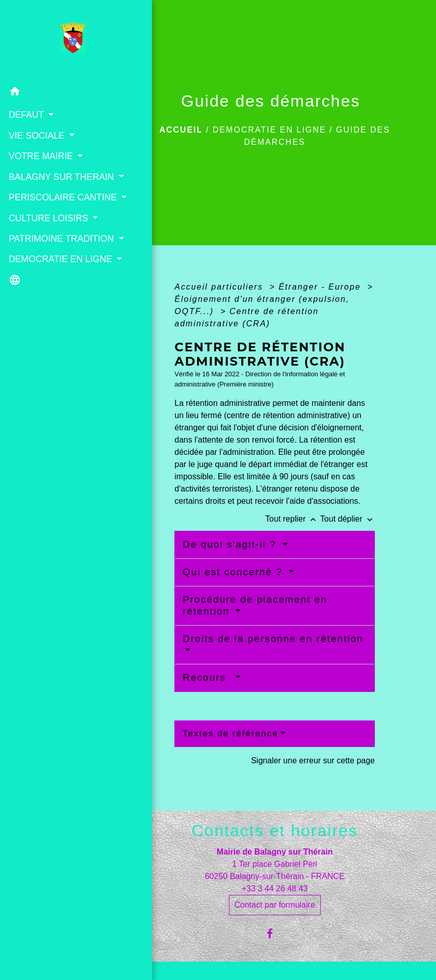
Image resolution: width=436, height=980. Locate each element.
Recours (208, 677)
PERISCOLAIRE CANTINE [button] (41, 217)
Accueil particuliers (220, 287)
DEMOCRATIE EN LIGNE (270, 130)
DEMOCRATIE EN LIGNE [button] (45, 306)
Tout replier (293, 519)
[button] (57, 93)
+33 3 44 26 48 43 (275, 888)
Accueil (181, 130)
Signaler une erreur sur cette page (313, 760)
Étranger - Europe (321, 287)
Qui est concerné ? (234, 572)
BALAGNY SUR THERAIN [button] (40, 183)
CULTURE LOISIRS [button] (49, 244)
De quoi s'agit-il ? (231, 544)
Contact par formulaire (275, 905)
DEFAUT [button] (27, 114)
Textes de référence (230, 733)
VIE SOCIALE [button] (37, 135)
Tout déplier (348, 519)
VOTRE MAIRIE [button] (41, 156)
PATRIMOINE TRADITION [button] (35, 272)
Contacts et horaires (274, 831)
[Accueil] (57, 40)
